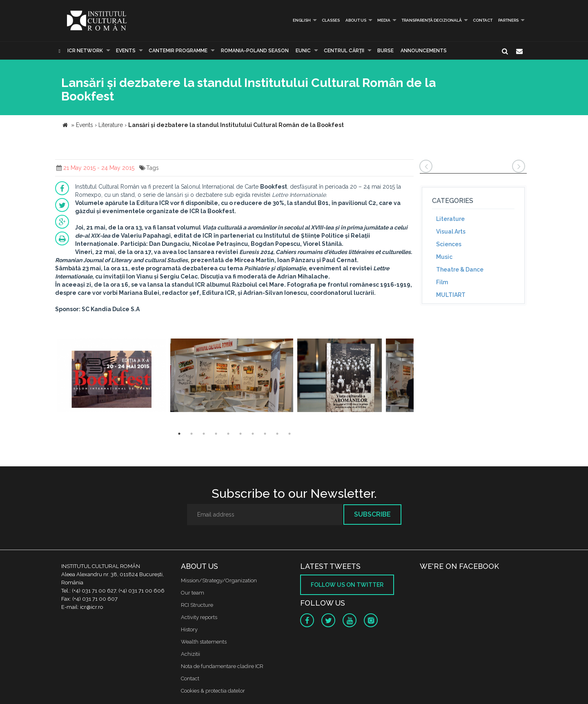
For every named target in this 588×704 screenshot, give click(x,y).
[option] (112, 376)
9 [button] (277, 434)
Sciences (449, 244)
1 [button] (179, 434)
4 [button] (216, 434)
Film (442, 282)
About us (356, 20)
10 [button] (290, 434)
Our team (193, 593)
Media (384, 20)
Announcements (424, 51)
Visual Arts (451, 232)
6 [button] (241, 434)
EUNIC (303, 51)
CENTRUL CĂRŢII (344, 51)
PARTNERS (508, 20)
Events (126, 51)
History (189, 629)
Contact (483, 20)
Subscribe (372, 514)
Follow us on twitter (347, 585)
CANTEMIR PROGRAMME (178, 51)
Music (444, 257)
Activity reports (199, 617)
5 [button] (228, 434)
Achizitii (190, 654)
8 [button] (265, 434)
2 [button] (192, 434)
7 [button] (253, 434)
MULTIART (451, 295)
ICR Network (85, 51)
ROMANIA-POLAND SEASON (255, 51)
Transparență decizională (432, 20)
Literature (450, 219)
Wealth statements (204, 642)
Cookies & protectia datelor (213, 691)
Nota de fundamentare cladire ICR (222, 666)
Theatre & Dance (460, 270)
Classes (331, 20)
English (299, 20)
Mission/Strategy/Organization (219, 580)
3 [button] (204, 434)
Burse (385, 51)
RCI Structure (197, 605)
